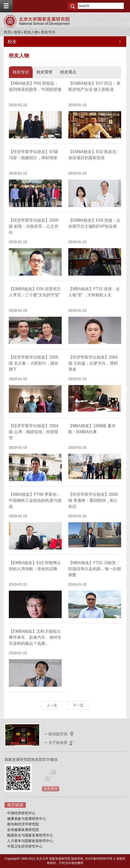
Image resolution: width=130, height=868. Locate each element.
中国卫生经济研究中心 (25, 846)
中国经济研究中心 (21, 813)
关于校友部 (58, 743)
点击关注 (51, 789)
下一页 (78, 705)
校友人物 (31, 32)
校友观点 (68, 72)
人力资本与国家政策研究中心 (30, 841)
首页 (7, 32)
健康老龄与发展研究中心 (27, 819)
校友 (17, 32)
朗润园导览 (58, 734)
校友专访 (21, 72)
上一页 (52, 705)
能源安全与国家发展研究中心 (30, 835)
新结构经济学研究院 (23, 824)
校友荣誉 (45, 72)
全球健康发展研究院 (23, 830)
